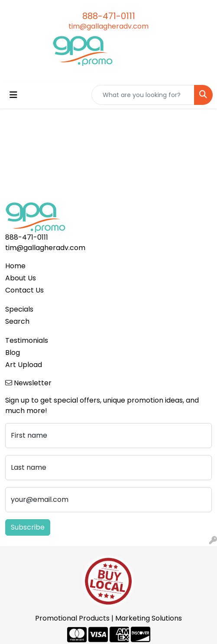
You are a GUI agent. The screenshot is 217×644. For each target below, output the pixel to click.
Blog (13, 353)
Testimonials (27, 340)
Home (15, 266)
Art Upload (24, 365)
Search (17, 321)
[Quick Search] (143, 95)
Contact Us (24, 290)
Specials (19, 309)
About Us (21, 278)
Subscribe (28, 527)
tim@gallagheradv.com (108, 26)
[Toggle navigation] (13, 95)
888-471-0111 (109, 16)
